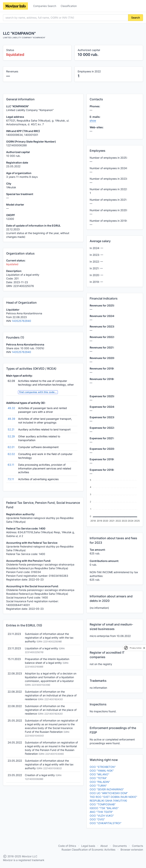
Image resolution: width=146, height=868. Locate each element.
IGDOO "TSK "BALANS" (104, 808)
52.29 (11, 436)
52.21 (11, 429)
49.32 (11, 408)
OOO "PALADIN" (100, 782)
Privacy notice (136, 648)
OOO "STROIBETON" (103, 767)
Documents (120, 846)
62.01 (11, 447)
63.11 (11, 465)
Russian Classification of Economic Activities (88, 850)
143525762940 (21, 321)
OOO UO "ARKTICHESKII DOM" (109, 793)
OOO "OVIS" (97, 819)
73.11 (11, 479)
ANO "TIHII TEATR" (101, 812)
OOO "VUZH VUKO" (102, 816)
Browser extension (132, 850)
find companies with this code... (38, 392)
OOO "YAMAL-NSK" (102, 771)
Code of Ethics (67, 846)
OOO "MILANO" (99, 774)
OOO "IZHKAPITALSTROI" (106, 823)
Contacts (137, 846)
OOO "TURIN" (98, 786)
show (93, 121)
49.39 (11, 419)
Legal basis (88, 846)
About (104, 846)
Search (136, 18)
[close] (144, 648)
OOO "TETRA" (98, 778)
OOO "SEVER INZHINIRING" (107, 789)
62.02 (11, 454)
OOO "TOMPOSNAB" (103, 804)
